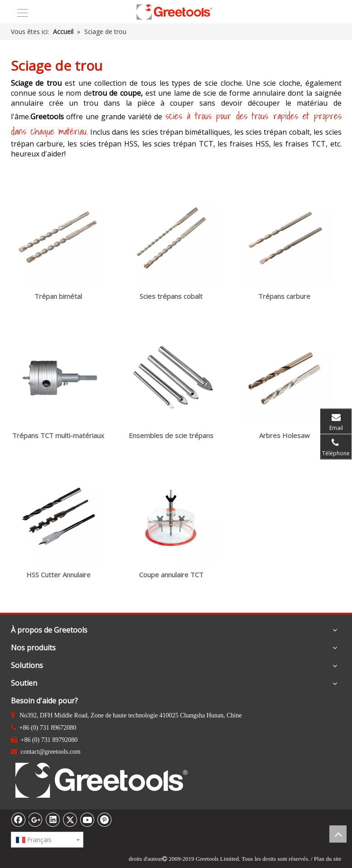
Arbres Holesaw (284, 435)
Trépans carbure (284, 296)
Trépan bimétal (58, 296)
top (338, 834)
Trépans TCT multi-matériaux (58, 435)
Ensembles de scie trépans (171, 435)
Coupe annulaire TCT (171, 575)
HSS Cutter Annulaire (58, 575)
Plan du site (328, 859)
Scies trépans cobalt (171, 296)
